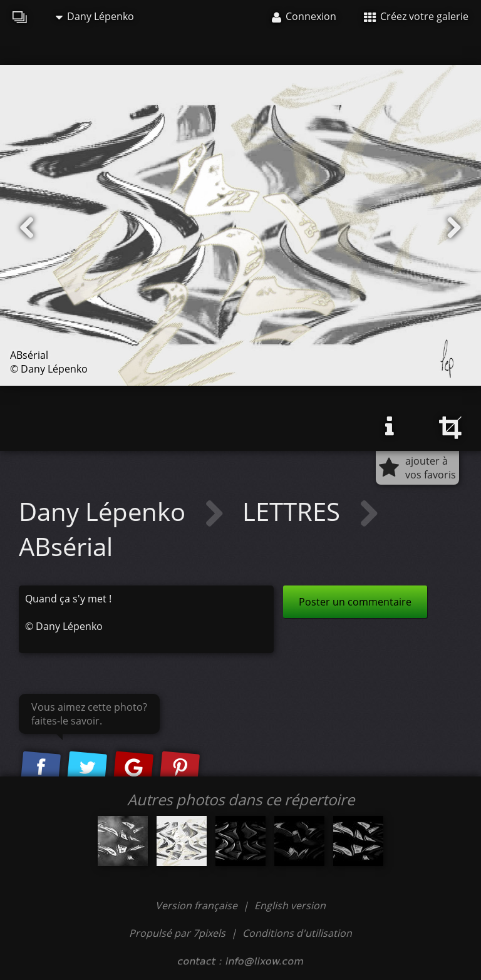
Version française (198, 905)
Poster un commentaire (355, 602)
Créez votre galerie (416, 16)
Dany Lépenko (95, 16)
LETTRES (294, 511)
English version (290, 905)
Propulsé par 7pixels (177, 933)
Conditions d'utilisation (297, 933)
